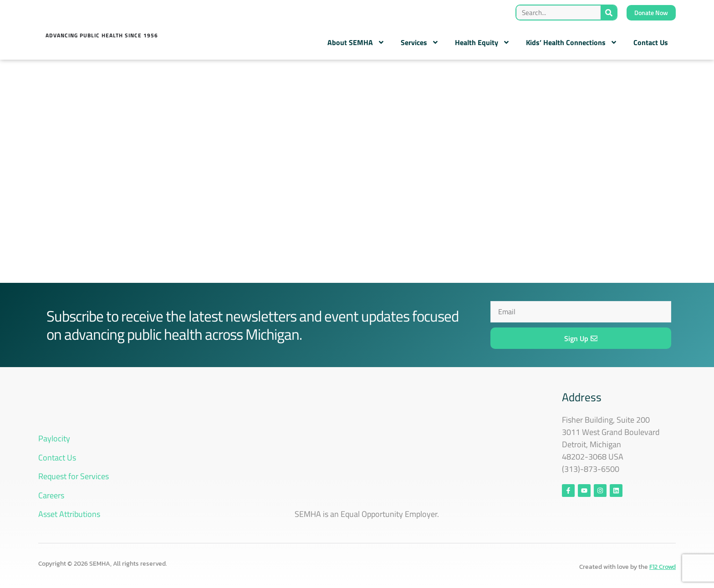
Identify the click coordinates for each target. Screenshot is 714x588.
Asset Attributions (69, 514)
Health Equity (482, 42)
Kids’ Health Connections (572, 42)
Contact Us (651, 42)
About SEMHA (356, 42)
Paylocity (54, 438)
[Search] (609, 13)
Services (420, 42)
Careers (51, 495)
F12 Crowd (663, 567)
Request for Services (74, 476)
